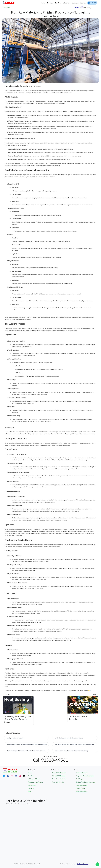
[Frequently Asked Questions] (86, 776)
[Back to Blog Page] (38, 7)
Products (50, 3)
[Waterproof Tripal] (39, 779)
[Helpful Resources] (86, 785)
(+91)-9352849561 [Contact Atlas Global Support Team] (82, 791)
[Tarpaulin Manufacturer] (39, 782)
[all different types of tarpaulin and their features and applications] (26, 751)
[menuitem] (92, 3)
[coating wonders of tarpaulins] (26, 739)
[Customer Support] (86, 773)
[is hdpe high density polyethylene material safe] (75, 739)
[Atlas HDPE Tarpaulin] (62, 773)
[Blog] (39, 791)
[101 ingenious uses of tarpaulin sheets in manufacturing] (75, 751)
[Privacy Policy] (86, 788)
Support (83, 3)
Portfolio (58, 3)
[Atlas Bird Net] (62, 782)
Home (43, 3)
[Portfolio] (39, 776)
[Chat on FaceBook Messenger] (86, 782)
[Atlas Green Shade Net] (62, 779)
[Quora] (20, 776)
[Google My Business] (4, 776)
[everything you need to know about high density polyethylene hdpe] (26, 745)
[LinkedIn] (16, 776)
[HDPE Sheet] (39, 785)
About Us (66, 3)
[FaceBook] (8, 776)
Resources (75, 3)
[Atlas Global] (10, 772)
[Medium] (24, 776)
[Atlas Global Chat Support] (86, 779)
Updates (92, 3)
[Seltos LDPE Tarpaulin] (62, 776)
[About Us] (39, 788)
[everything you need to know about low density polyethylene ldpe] (75, 745)
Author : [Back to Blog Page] (83, 7)
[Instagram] (12, 776)
